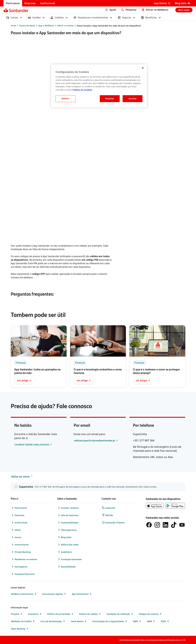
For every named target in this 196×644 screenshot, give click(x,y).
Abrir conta (184, 10)
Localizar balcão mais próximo (32, 444)
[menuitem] (13, 3)
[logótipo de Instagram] (157, 525)
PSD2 (165, 621)
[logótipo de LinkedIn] (165, 525)
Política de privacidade (61, 614)
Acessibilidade (66, 567)
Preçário (17, 614)
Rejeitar (110, 99)
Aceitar (133, 99)
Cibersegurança (67, 530)
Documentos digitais (54, 594)
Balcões (107, 515)
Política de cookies (90, 614)
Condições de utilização (120, 614)
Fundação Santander (70, 559)
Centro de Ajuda (27, 25)
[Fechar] (143, 68)
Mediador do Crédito (23, 621)
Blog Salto (64, 537)
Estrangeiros (19, 567)
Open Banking (20, 629)
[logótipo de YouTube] (182, 525)
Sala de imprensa (68, 515)
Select (16, 530)
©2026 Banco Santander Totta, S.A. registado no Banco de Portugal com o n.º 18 (152, 640)
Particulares (19, 508)
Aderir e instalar (66, 25)
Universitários (20, 545)
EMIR (151, 621)
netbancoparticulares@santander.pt (95, 441)
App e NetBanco (46, 25)
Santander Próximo (113, 522)
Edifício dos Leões (68, 545)
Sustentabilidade (68, 522)
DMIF (137, 621)
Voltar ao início (22, 477)
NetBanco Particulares (24, 594)
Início (13, 25)
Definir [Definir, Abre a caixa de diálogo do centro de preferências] (66, 99)
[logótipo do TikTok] (174, 525)
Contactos (109, 508)
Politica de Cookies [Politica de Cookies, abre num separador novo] (82, 90)
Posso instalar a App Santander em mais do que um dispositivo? (109, 26)
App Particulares (82, 594)
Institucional (19, 522)
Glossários (35, 614)
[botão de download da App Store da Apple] (155, 506)
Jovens (16, 537)
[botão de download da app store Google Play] (175, 506)
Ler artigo (24, 380)
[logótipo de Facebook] (149, 525)
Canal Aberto (79, 621)
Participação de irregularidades (110, 621)
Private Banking (21, 552)
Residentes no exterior (24, 559)
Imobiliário (65, 552)
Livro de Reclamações (53, 621)
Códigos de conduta (150, 614)
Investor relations (68, 508)
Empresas (18, 515)
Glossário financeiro (23, 574)
